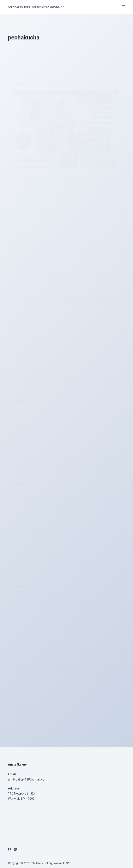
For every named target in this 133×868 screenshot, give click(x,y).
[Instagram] (15, 849)
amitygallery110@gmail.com (28, 779)
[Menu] (123, 7)
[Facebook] (9, 849)
